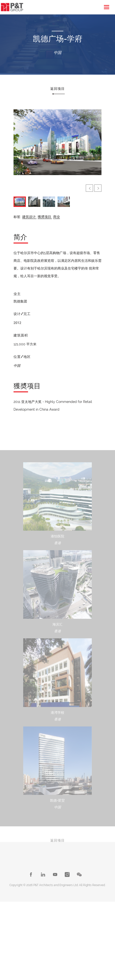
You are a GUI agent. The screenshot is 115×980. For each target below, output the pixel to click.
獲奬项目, (45, 217)
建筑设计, (29, 217)
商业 (57, 217)
